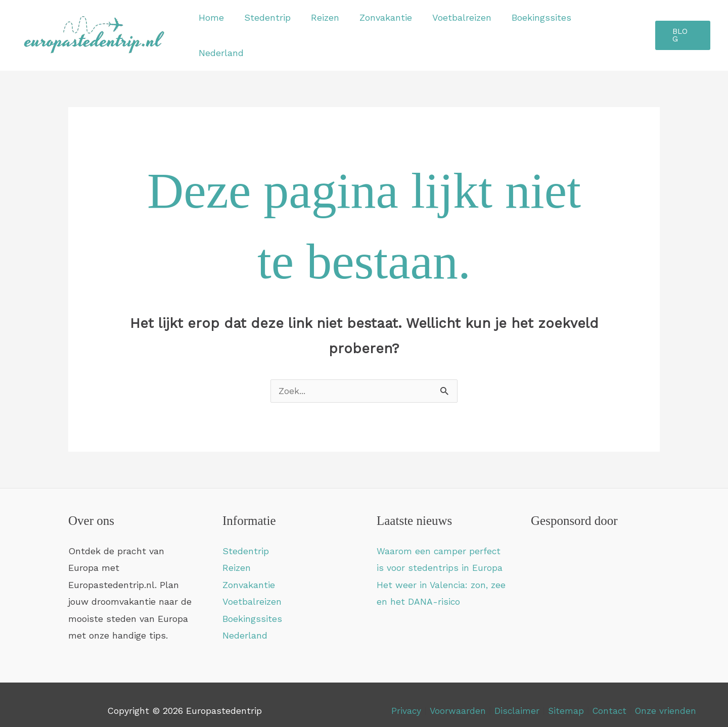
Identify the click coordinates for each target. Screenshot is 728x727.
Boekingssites (543, 29)
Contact (611, 699)
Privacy (404, 699)
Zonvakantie (391, 29)
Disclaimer (516, 699)
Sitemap (565, 699)
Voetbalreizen (465, 29)
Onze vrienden (667, 699)
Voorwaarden (456, 699)
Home (223, 29)
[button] (683, 30)
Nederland (613, 29)
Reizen (333, 29)
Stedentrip (277, 29)
